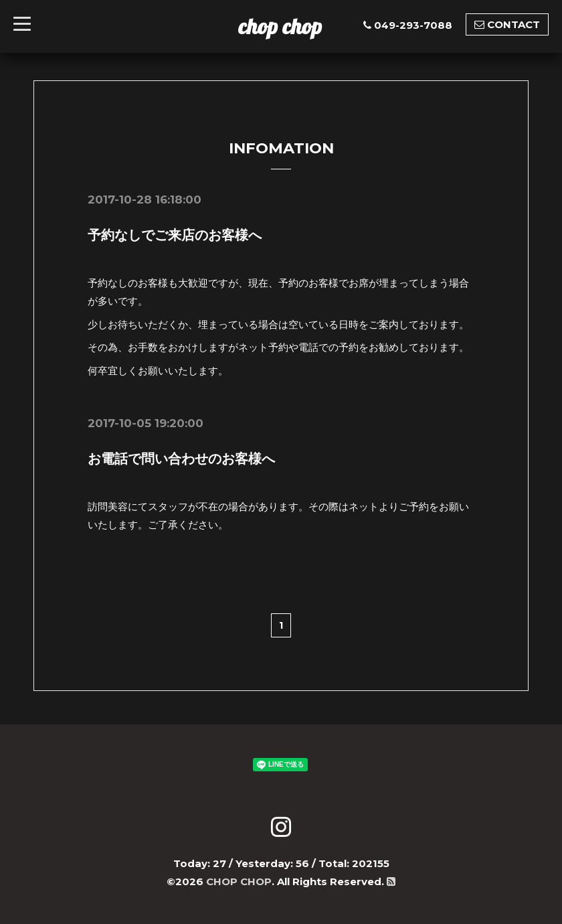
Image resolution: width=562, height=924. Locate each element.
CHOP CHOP (239, 881)
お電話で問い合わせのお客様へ (181, 459)
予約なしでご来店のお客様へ (175, 235)
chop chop (280, 26)
